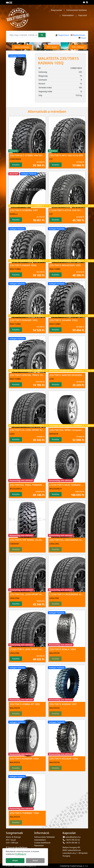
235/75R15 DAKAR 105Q (23, 265)
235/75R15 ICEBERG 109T (24, 210)
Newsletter (39, 845)
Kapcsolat (83, 15)
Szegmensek (56, 10)
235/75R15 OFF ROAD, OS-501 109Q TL (31, 540)
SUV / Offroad (12, 843)
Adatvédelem (68, 15)
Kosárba (16, 165)
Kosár (84, 38)
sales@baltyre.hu (73, 837)
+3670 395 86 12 (73, 843)
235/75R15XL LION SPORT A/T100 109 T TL (33, 594)
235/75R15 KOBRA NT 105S (25, 704)
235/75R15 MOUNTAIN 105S (65, 265)
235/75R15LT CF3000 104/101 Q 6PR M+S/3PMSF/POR (40, 155)
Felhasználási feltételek (77, 10)
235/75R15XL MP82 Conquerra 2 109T (70, 430)
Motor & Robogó (13, 837)
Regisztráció (64, 35)
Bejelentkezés (79, 35)
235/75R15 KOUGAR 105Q (64, 759)
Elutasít (35, 861)
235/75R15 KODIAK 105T (63, 704)
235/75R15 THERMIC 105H (24, 813)
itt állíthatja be (21, 854)
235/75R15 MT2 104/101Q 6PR (66, 155)
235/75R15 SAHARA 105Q (64, 320)
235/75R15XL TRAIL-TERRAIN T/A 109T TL (33, 485)
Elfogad (15, 861)
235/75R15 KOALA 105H (63, 649)
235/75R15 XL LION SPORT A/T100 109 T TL (34, 430)
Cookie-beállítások (42, 843)
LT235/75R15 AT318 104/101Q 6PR (68, 210)
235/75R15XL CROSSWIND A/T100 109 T (72, 540)
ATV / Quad (11, 840)
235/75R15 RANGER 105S (24, 320)
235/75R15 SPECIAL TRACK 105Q (28, 375)
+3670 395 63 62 (73, 840)
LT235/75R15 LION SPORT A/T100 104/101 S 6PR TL (38, 649)
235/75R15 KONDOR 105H (24, 759)
